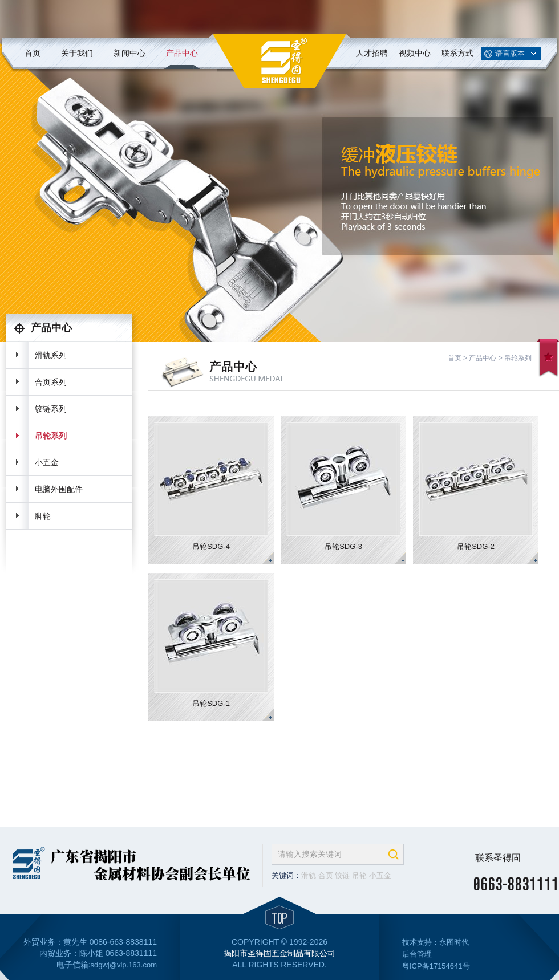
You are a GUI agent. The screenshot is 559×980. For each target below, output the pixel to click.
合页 (326, 875)
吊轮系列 (51, 436)
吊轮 (359, 875)
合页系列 (51, 382)
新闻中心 (129, 53)
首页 (33, 53)
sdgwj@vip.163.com (123, 965)
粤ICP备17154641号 (436, 966)
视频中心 (415, 53)
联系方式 (457, 53)
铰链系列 (51, 409)
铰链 (342, 875)
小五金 (47, 462)
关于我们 (77, 53)
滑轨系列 (51, 355)
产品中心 (182, 53)
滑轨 (309, 875)
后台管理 (417, 954)
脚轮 (43, 516)
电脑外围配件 (59, 489)
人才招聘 (372, 53)
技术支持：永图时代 (436, 942)
